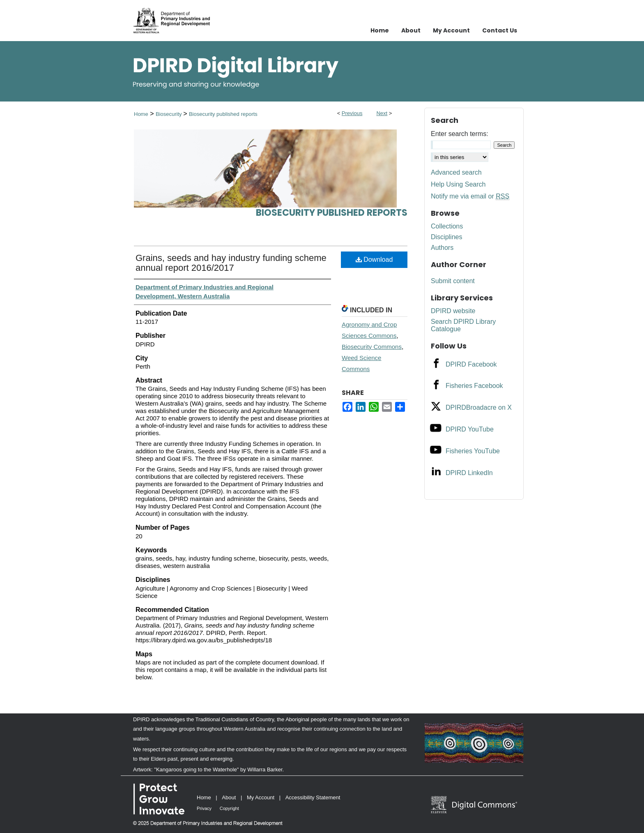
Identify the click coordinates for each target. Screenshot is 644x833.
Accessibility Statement (313, 797)
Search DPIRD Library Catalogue (463, 325)
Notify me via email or (470, 196)
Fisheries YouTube (473, 451)
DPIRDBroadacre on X (479, 407)
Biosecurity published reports (223, 114)
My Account (261, 797)
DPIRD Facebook (471, 364)
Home (141, 114)
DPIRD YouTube (470, 429)
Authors (442, 248)
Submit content (453, 281)
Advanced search (456, 172)
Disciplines (446, 237)
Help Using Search (458, 184)
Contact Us (500, 30)
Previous (352, 113)
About (229, 797)
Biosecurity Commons (372, 347)
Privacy (204, 808)
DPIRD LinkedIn (469, 473)
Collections (447, 226)
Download (374, 260)
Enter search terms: (460, 134)
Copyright (229, 808)
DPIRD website (453, 311)
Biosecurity (169, 114)
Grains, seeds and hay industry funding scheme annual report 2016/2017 (231, 263)
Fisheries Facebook (474, 386)
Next (382, 113)
